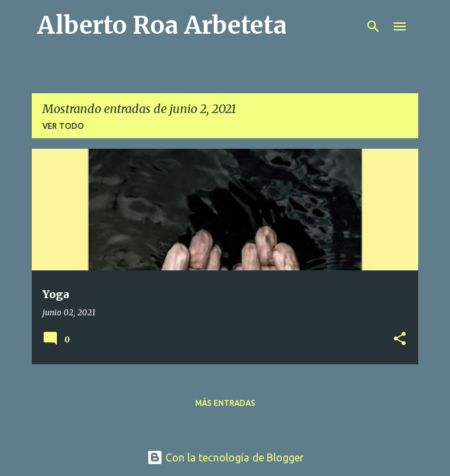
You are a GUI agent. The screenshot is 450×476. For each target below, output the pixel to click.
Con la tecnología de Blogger (225, 457)
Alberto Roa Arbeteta (162, 25)
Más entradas (225, 403)
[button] (400, 339)
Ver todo (63, 126)
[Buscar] (373, 26)
